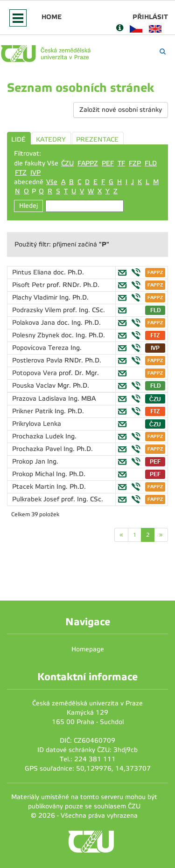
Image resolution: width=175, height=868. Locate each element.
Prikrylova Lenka (37, 424)
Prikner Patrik (33, 411)
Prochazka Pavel (38, 449)
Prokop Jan (30, 461)
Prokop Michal (34, 474)
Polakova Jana (35, 323)
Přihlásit (150, 17)
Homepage (88, 649)
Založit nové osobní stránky (121, 110)
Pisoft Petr (29, 285)
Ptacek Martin (34, 487)
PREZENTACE (97, 140)
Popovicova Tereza (41, 348)
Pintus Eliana (33, 272)
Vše (52, 182)
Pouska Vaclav (35, 386)
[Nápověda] (120, 29)
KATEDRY (51, 140)
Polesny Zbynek (37, 335)
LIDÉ (18, 140)
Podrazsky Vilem (38, 310)
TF (121, 163)
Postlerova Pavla (38, 360)
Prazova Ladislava (40, 399)
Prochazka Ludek (39, 436)
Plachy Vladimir (36, 297)
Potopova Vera (35, 373)
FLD (151, 163)
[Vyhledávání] (163, 51)
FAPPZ (88, 163)
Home (52, 17)
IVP (35, 173)
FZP (135, 163)
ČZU (67, 163)
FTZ (21, 173)
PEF (108, 163)
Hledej (28, 206)
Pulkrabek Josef (37, 499)
